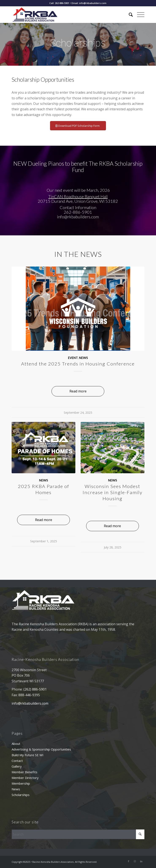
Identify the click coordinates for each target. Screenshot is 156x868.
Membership (21, 783)
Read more (78, 391)
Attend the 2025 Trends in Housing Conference (78, 364)
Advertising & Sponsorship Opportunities (41, 749)
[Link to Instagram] (135, 861)
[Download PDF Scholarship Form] (78, 126)
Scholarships (21, 795)
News (83, 358)
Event (73, 358)
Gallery (17, 766)
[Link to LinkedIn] (141, 861)
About (16, 744)
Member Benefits (24, 772)
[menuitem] (129, 15)
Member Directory (25, 778)
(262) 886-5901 (35, 689)
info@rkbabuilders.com (30, 703)
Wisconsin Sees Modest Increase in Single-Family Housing (113, 492)
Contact (17, 761)
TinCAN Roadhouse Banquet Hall (78, 196)
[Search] (129, 15)
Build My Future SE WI (28, 755)
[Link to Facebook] (129, 861)
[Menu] (139, 15)
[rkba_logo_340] (65, 15)
